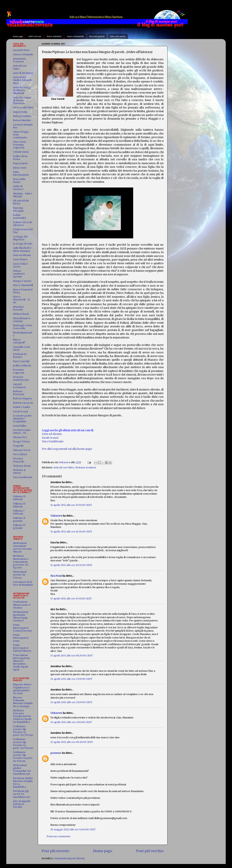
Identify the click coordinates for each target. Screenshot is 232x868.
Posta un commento (59, 836)
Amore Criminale (23, 54)
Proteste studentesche (21, 378)
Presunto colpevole (19, 371)
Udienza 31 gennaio (19, 519)
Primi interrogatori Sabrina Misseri (22, 648)
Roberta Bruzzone (19, 393)
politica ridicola (22, 366)
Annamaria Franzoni (19, 60)
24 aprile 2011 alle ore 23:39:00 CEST (71, 702)
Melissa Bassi (21, 314)
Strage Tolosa (21, 441)
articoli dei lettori (23, 73)
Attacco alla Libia (23, 107)
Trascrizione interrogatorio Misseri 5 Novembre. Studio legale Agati (21, 662)
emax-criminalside (75, 36)
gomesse (56, 753)
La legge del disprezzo (20, 238)
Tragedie (18, 446)
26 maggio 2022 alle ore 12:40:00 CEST (73, 829)
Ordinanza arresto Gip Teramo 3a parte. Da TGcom (23, 731)
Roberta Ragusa (22, 398)
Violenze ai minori (86, 467)
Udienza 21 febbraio (19, 498)
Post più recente (55, 851)
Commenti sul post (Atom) (69, 858)
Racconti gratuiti (97, 36)
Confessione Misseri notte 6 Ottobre (22, 605)
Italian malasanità (19, 216)
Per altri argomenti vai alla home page (67, 449)
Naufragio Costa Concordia (23, 327)
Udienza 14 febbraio (19, 505)
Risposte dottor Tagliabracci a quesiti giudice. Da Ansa (22, 689)
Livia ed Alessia (52, 434)
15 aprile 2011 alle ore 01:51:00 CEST (71, 599)
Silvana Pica (20, 437)
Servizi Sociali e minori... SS (22, 431)
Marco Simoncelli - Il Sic (21, 300)
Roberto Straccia (23, 403)
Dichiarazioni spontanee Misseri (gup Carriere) (21, 616)
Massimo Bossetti (18, 308)
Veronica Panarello (19, 460)
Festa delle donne (19, 181)
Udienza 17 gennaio (19, 527)
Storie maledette (54, 36)
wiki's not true (35, 36)
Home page (103, 851)
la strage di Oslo (23, 244)
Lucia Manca (20, 259)
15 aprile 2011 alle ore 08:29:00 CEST (72, 656)
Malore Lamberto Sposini (19, 274)
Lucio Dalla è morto (20, 265)
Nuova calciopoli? (19, 341)
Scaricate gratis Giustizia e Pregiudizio (22, 419)
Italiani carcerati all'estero (23, 224)
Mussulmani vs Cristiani (22, 320)
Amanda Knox (21, 50)
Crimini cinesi (21, 152)
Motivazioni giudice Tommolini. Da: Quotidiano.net (22, 769)
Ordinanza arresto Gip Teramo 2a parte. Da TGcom (23, 743)
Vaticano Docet (22, 450)
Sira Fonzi (56, 576)
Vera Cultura (20, 454)
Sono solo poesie (118, 36)
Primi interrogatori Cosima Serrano (22, 628)
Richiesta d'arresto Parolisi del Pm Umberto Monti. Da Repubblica (22, 716)
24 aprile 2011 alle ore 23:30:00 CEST (71, 679)
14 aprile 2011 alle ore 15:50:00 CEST (71, 505)
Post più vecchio (150, 851)
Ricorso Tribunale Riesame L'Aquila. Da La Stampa (23, 702)
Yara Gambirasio (53, 441)
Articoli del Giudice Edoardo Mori (23, 80)
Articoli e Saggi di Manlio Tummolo (22, 100)
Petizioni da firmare (20, 355)
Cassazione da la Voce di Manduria (23, 583)
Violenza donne (22, 466)
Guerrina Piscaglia (18, 209)
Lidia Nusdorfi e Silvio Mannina (22, 249)
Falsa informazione (21, 173)
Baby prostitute (22, 116)
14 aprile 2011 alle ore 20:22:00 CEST (71, 565)
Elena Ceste (20, 168)
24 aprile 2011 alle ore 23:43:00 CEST (71, 722)
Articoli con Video (64, 467)
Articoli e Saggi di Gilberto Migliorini (22, 90)
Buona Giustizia (22, 120)
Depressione (20, 163)
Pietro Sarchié (21, 361)
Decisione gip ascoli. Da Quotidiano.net (22, 794)
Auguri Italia (20, 112)
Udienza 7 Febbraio (19, 512)
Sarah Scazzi (50, 438)
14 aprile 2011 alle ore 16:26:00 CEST (71, 532)
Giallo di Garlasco (18, 188)
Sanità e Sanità (21, 407)
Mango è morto (22, 281)
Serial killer (20, 426)
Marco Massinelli (23, 285)
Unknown (56, 516)
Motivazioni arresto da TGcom (20, 575)
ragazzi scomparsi (19, 386)
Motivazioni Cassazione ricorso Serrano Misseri (22, 547)
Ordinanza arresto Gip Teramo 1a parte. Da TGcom (23, 756)
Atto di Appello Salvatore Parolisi (22, 804)
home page (18, 36)
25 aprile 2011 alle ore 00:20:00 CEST (72, 742)
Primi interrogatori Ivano (21, 638)
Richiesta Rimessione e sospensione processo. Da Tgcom (21, 562)
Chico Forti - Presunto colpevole (20, 145)
